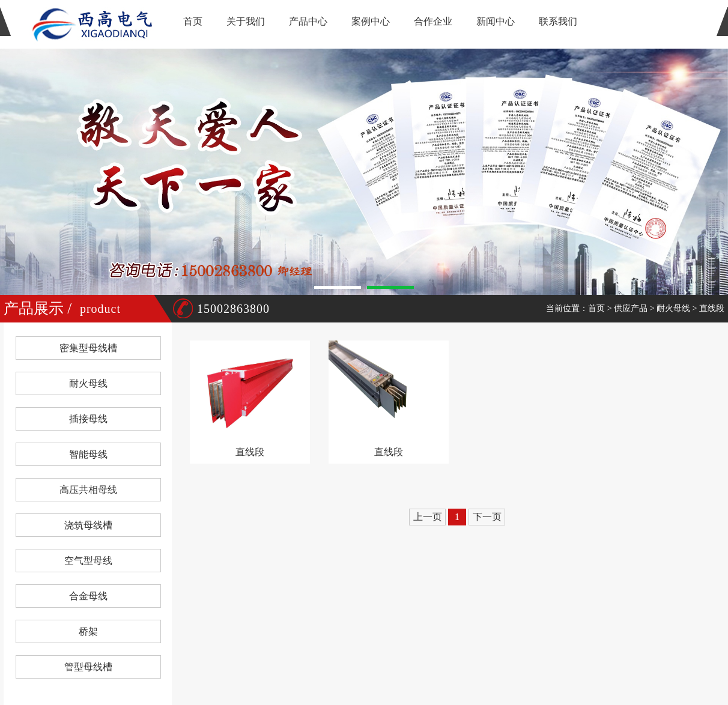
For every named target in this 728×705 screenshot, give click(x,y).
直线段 (712, 308)
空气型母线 (88, 561)
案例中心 (371, 21)
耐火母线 (673, 308)
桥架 (88, 631)
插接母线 (88, 419)
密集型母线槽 (88, 348)
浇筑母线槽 (88, 525)
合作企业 (433, 21)
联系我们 (558, 21)
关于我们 (246, 21)
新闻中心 (496, 21)
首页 (193, 21)
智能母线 (88, 454)
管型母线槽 (88, 667)
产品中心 (308, 21)
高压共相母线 (88, 490)
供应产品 (631, 308)
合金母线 (88, 596)
